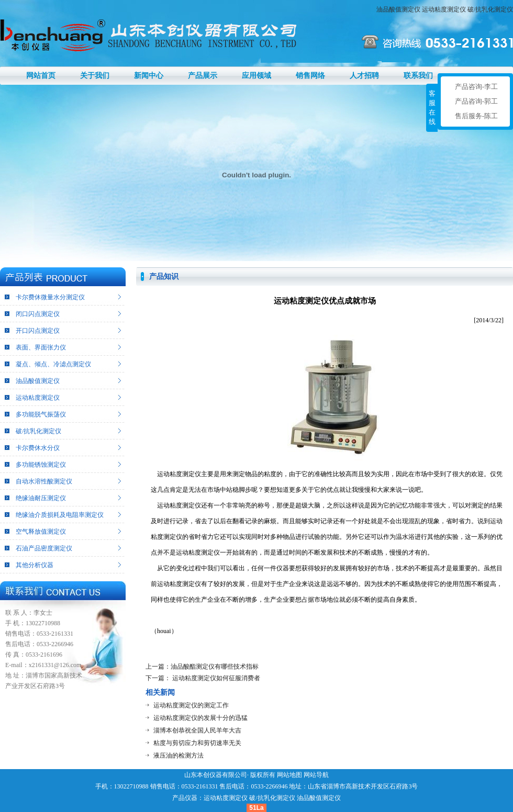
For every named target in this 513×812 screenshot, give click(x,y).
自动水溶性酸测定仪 (44, 481)
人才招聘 (364, 76)
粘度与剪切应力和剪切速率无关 (197, 743)
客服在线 (432, 108)
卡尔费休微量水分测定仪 (50, 297)
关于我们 (95, 76)
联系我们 (418, 76)
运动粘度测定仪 (444, 9)
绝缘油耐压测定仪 (41, 498)
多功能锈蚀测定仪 (41, 465)
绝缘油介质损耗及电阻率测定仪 (60, 515)
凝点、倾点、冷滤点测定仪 (53, 364)
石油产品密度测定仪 (44, 548)
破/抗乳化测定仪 (490, 9)
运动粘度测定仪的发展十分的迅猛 (200, 718)
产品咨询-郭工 (476, 101)
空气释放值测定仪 (41, 532)
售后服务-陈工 (476, 116)
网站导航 (316, 775)
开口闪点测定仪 (38, 331)
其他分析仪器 (35, 565)
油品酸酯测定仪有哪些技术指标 (215, 667)
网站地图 (289, 775)
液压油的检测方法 (179, 755)
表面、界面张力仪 (41, 347)
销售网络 (310, 76)
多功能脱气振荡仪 (41, 414)
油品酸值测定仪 (398, 9)
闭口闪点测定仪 (38, 314)
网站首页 (41, 76)
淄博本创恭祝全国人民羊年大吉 (197, 730)
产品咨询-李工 (476, 87)
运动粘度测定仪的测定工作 (191, 705)
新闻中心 (149, 76)
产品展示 (203, 76)
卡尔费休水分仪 (38, 448)
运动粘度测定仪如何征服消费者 (215, 678)
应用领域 (256, 76)
